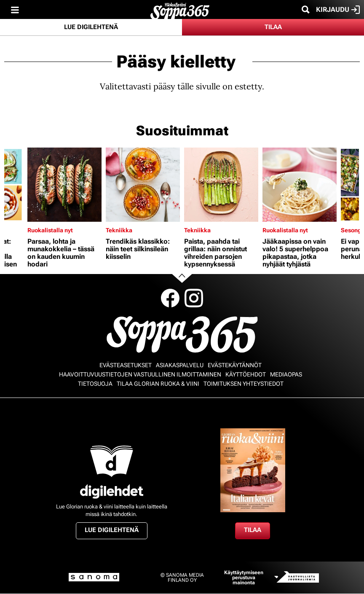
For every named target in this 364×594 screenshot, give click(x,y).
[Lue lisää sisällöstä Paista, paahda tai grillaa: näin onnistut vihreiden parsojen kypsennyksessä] (221, 185)
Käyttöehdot (246, 374)
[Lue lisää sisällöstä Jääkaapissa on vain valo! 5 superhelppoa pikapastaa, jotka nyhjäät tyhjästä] (300, 185)
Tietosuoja (95, 384)
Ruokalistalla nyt (50, 230)
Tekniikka (119, 230)
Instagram (194, 298)
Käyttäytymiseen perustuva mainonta (244, 578)
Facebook (170, 298)
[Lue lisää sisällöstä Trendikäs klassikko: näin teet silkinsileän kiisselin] (143, 185)
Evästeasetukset (126, 365)
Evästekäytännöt (235, 365)
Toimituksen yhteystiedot (244, 384)
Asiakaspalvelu (180, 365)
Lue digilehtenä (91, 27)
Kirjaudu (338, 10)
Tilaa (273, 27)
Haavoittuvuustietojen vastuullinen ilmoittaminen (140, 374)
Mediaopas (286, 374)
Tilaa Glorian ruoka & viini (158, 384)
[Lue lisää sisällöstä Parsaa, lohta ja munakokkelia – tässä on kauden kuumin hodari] (64, 185)
